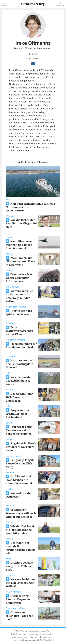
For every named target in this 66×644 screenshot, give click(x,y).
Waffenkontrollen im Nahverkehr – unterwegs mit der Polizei (20, 296)
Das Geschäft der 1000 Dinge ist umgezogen (19, 397)
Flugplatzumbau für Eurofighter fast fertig (21, 346)
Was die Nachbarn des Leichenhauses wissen (20, 381)
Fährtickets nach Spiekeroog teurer (19, 312)
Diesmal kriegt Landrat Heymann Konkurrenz (18, 599)
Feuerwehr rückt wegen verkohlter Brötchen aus (19, 278)
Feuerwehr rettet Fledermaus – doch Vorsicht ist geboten (19, 430)
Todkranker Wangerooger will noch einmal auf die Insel (21, 513)
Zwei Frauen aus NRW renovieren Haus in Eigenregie (20, 261)
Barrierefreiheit (47, 634)
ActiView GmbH (47, 640)
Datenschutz (22, 634)
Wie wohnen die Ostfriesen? (19, 495)
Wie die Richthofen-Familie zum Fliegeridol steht (21, 223)
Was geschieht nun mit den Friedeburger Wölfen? (20, 583)
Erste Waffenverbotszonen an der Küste (19, 331)
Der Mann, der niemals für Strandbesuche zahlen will (20, 548)
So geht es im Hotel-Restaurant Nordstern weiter (21, 447)
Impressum (34, 634)
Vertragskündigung (21, 637)
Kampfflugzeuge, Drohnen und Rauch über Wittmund (19, 245)
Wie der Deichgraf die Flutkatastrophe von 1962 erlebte (20, 530)
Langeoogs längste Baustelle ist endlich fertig (20, 463)
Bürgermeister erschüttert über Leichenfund (18, 414)
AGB (13, 634)
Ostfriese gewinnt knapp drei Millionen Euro (20, 566)
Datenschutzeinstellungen (42, 637)
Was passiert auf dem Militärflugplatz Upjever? (19, 364)
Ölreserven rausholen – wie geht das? (19, 616)
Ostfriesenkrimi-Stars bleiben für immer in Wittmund (19, 480)
